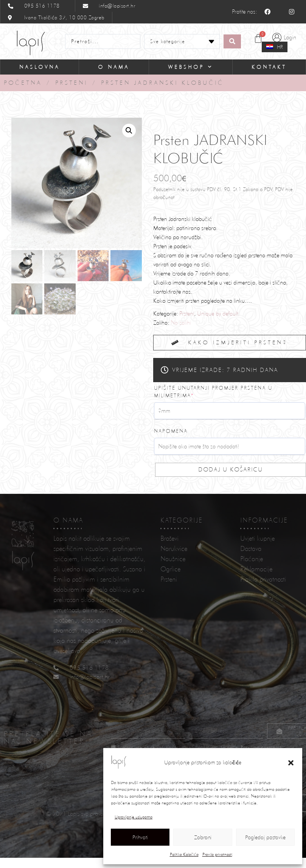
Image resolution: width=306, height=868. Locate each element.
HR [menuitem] (280, 47)
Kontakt (269, 67)
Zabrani (203, 837)
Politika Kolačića (184, 854)
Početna (23, 83)
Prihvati (140, 837)
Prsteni (71, 83)
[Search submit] (232, 41)
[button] (291, 763)
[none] (275, 47)
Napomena (171, 431)
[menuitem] (275, 47)
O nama (114, 67)
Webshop (191, 67)
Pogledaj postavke (265, 837)
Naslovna (40, 67)
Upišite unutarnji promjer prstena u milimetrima (213, 392)
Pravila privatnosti (217, 854)
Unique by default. (218, 313)
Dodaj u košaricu (231, 469)
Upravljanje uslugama (134, 817)
